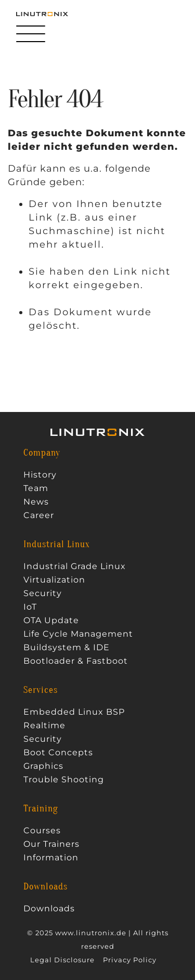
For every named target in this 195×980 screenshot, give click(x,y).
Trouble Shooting (64, 780)
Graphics (43, 766)
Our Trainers (51, 844)
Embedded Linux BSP (74, 712)
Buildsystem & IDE (67, 648)
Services (41, 690)
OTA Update (51, 621)
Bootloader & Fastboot (76, 661)
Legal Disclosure (62, 960)
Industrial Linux (57, 545)
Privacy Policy (130, 960)
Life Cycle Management (78, 634)
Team (36, 488)
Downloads (45, 887)
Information (51, 858)
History (40, 475)
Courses (42, 831)
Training (41, 809)
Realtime (44, 726)
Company (42, 453)
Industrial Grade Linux (75, 566)
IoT (30, 607)
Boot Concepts (58, 753)
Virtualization (54, 580)
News (36, 502)
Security (43, 594)
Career (39, 515)
